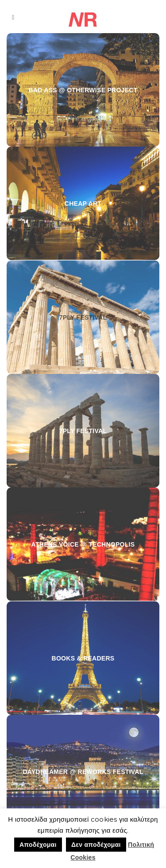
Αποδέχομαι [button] (38, 845)
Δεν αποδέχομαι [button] (96, 845)
